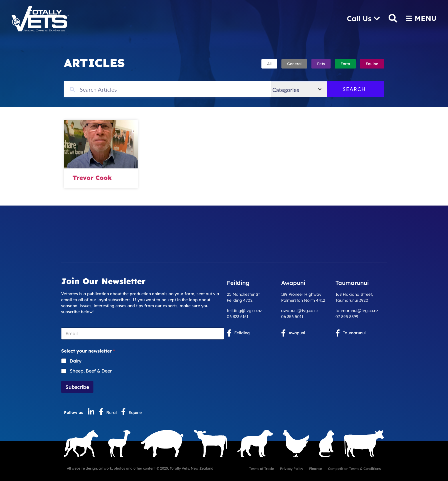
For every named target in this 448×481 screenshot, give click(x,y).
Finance (316, 469)
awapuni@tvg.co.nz (300, 311)
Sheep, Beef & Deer (91, 371)
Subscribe (77, 387)
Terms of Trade (262, 469)
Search (362, 89)
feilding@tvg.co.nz (244, 311)
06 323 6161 (238, 317)
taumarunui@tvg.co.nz (357, 311)
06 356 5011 (292, 317)
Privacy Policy (292, 469)
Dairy (76, 361)
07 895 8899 (347, 317)
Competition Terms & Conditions (354, 469)
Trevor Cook (92, 178)
